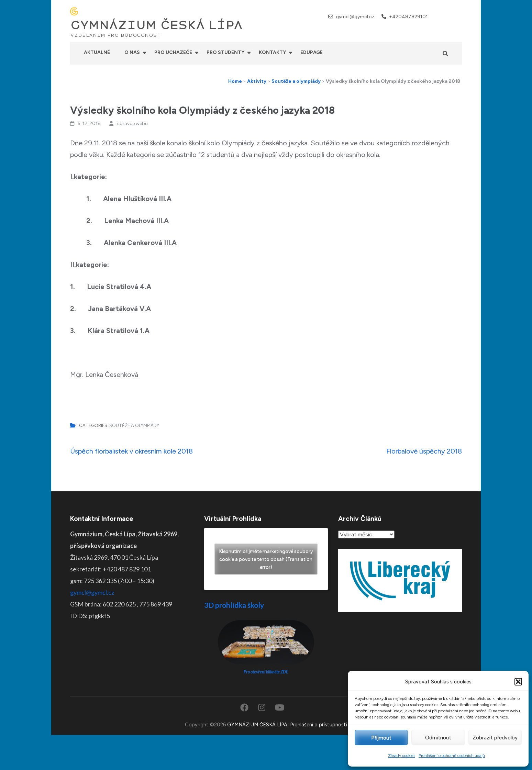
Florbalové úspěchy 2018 (424, 451)
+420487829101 (408, 17)
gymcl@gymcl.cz (355, 17)
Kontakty (272, 52)
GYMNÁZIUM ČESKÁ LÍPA (156, 25)
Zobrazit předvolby (495, 738)
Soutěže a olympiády (134, 426)
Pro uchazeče (173, 52)
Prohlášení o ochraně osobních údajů (452, 756)
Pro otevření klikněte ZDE (266, 672)
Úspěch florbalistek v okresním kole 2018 (131, 451)
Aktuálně (97, 52)
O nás (132, 52)
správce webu (132, 124)
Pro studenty (225, 52)
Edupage (312, 52)
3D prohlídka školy (234, 605)
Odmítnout (438, 738)
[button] (518, 682)
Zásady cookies (402, 756)
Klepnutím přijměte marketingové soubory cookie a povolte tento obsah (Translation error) (266, 559)
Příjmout (381, 738)
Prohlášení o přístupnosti (319, 725)
